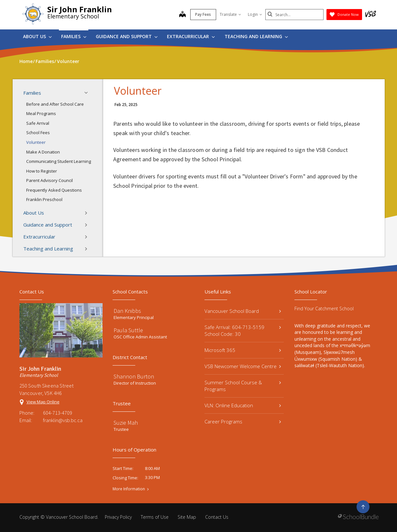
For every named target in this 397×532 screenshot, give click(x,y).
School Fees (38, 133)
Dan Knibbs (127, 311)
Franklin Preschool (44, 199)
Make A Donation (43, 152)
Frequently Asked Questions (54, 190)
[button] (88, 93)
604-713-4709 (58, 413)
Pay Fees (203, 14)
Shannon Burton (134, 376)
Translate (230, 14)
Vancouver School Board (243, 311)
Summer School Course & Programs (243, 386)
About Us (37, 36)
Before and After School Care (55, 104)
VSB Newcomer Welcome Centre (243, 366)
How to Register (42, 171)
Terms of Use (155, 517)
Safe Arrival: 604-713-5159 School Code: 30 (243, 330)
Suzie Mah (126, 423)
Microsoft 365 (243, 350)
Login (255, 14)
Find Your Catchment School (324, 309)
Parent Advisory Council (50, 180)
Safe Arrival (38, 123)
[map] (182, 15)
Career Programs (243, 421)
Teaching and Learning (256, 36)
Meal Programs (41, 113)
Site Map (187, 517)
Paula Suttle (128, 330)
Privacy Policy (118, 517)
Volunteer (36, 142)
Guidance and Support (127, 36)
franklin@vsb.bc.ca (63, 420)
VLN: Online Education (243, 405)
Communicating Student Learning (59, 161)
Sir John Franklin (80, 9)
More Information (129, 489)
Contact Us (217, 517)
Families (74, 36)
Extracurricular (191, 36)
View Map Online (43, 402)
